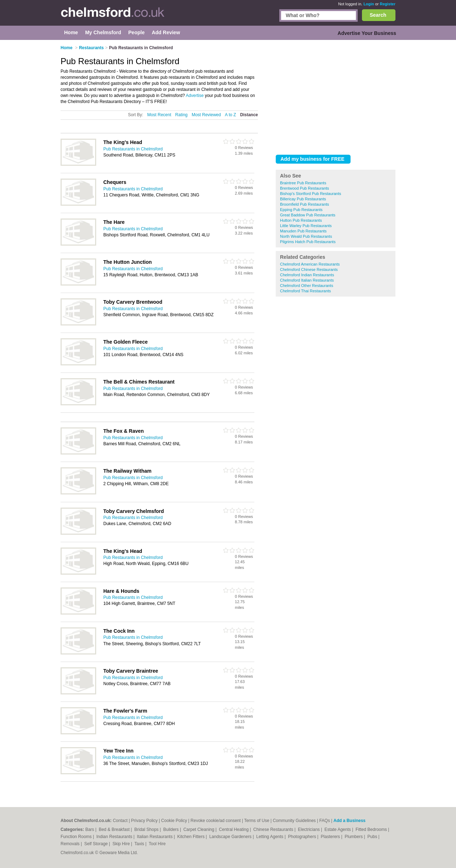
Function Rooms (77, 837)
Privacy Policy (144, 821)
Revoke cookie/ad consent (216, 821)
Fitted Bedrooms (372, 830)
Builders (172, 830)
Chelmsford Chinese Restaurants (309, 269)
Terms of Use (257, 821)
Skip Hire (122, 844)
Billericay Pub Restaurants (303, 199)
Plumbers (354, 837)
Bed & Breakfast (115, 830)
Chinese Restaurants (274, 830)
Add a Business (349, 821)
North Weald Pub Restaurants (306, 236)
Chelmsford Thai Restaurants (305, 291)
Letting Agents (270, 837)
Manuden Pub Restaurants (303, 231)
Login (369, 4)
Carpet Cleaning (199, 830)
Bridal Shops (147, 830)
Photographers (302, 837)
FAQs (325, 821)
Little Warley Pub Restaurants (306, 226)
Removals (71, 844)
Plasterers (331, 837)
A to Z (230, 115)
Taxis (140, 844)
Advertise (195, 96)
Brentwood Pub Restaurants (305, 188)
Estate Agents (338, 830)
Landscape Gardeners (231, 837)
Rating (182, 115)
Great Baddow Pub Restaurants (308, 215)
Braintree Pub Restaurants (303, 183)
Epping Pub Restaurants (301, 210)
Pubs (373, 837)
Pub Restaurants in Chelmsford (133, 149)
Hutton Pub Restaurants (301, 220)
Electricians (309, 830)
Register (388, 4)
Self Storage (96, 844)
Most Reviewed (206, 115)
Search (378, 15)
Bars (90, 830)
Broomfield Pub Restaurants (305, 204)
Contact (120, 821)
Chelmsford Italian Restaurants (307, 280)
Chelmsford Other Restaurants (307, 286)
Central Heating (235, 830)
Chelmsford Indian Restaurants (307, 275)
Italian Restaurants (155, 837)
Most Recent (159, 115)
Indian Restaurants (115, 837)
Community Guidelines (294, 821)
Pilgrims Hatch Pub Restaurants (308, 242)
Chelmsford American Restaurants (310, 264)
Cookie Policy (174, 821)
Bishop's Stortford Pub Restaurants (310, 194)
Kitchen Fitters (192, 837)
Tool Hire (157, 844)
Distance (249, 115)
